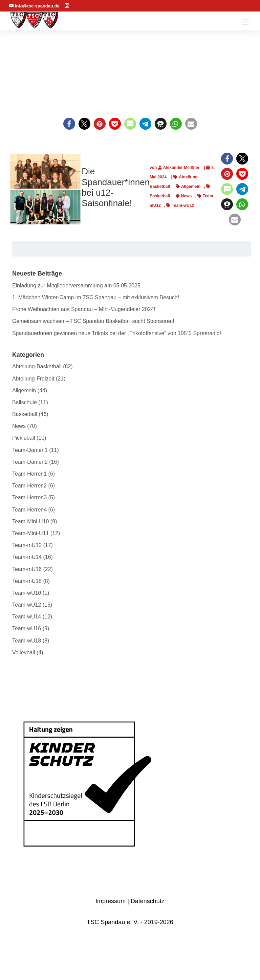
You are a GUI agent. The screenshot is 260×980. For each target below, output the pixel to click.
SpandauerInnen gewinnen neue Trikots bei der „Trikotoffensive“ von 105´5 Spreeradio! (117, 333)
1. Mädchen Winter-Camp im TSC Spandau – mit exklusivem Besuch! (96, 297)
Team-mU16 (27, 569)
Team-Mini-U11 (30, 533)
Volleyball (24, 652)
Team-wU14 (27, 617)
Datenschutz (148, 901)
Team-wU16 (27, 628)
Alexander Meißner (181, 168)
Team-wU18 (27, 641)
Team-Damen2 (30, 462)
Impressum (111, 901)
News (186, 196)
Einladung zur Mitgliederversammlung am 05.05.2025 (76, 286)
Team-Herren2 (29, 486)
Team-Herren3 (29, 497)
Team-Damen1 (30, 450)
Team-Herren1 (29, 474)
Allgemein (191, 187)
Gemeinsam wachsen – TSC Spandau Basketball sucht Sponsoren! (93, 321)
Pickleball (24, 438)
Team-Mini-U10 (30, 521)
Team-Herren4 (29, 510)
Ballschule (25, 402)
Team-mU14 (27, 557)
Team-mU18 (27, 581)
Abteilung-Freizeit (33, 379)
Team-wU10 (27, 593)
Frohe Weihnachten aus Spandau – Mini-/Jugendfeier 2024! (84, 309)
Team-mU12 (27, 545)
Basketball (25, 414)
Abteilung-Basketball (37, 366)
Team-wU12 (183, 205)
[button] (69, 124)
